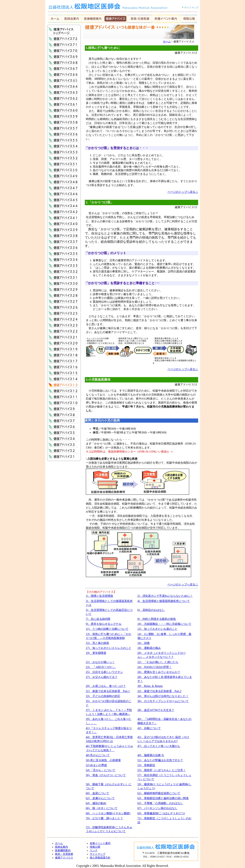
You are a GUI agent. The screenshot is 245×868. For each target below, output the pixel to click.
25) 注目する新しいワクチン (104, 672)
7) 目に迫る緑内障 (98, 619)
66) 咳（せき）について (102, 808)
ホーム (55, 19)
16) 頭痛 (144, 643)
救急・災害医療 (140, 19)
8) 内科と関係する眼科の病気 (157, 619)
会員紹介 (93, 19)
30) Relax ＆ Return (150, 686)
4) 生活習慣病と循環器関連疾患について (164, 601)
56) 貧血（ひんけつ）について (106, 775)
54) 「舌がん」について (101, 770)
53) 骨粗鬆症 (146, 765)
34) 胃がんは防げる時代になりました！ (163, 696)
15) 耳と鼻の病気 (97, 643)
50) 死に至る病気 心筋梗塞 (103, 760)
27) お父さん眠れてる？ (102, 677)
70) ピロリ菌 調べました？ (104, 818)
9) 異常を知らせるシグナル (104, 624)
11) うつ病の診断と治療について (107, 629)
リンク (94, 850)
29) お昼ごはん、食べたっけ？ (106, 686)
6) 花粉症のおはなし (151, 610)
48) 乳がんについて (98, 755)
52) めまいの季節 (96, 765)
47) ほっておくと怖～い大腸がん (159, 746)
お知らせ (166, 19)
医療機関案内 (63, 850)
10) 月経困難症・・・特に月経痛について (164, 624)
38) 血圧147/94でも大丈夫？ (156, 710)
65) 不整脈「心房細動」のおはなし (160, 803)
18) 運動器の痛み (149, 648)
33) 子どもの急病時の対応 (103, 696)
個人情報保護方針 (100, 858)
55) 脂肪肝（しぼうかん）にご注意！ (162, 770)
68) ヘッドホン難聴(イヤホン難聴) (108, 813)
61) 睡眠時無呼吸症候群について (159, 793)
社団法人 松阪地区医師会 (111, 10)
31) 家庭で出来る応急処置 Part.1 (108, 691)
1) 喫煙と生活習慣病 (100, 596)
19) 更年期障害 (96, 653)
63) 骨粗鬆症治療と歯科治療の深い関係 (163, 798)
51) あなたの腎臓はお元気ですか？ (160, 760)
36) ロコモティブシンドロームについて (163, 701)
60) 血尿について (97, 793)
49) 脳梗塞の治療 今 (151, 755)
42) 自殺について (149, 728)
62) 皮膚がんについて (100, 798)
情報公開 (189, 19)
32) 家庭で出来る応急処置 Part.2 (159, 691)
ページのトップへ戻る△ (183, 192)
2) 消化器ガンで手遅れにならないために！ (165, 596)
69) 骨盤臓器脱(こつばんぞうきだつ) (161, 813)
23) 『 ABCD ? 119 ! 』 (101, 667)
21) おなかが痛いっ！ (100, 662)
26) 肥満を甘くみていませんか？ (159, 672)
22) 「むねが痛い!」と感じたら (158, 662)
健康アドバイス (64, 858)
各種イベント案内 (100, 843)
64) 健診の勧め (96, 803)
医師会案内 (72, 19)
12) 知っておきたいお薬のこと (157, 629)
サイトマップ (191, 8)
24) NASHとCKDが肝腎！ (155, 667)
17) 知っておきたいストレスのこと (109, 648)
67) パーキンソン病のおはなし (157, 808)
